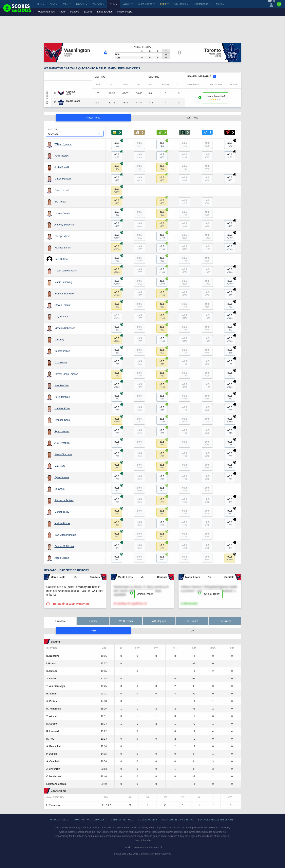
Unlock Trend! (145, 594)
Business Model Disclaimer (217, 820)
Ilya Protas (60, 202)
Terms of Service (121, 820)
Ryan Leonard (62, 432)
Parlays (75, 12)
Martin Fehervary (63, 282)
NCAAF (82, 4)
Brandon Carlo (62, 420)
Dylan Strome (62, 477)
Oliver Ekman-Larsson (66, 374)
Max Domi (60, 466)
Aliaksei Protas (62, 523)
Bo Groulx (60, 489)
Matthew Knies (62, 409)
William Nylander (63, 144)
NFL (41, 4)
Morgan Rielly (62, 512)
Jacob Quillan (62, 558)
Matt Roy (59, 340)
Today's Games (46, 12)
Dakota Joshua (62, 351)
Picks (62, 12)
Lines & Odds (105, 12)
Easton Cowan (62, 213)
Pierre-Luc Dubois (64, 500)
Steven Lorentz (62, 305)
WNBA (128, 4)
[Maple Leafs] (73, 101)
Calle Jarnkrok (62, 397)
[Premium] (279, 6)
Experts (88, 12)
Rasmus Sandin (63, 248)
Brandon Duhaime (64, 294)
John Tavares (61, 156)
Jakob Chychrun (63, 455)
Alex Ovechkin (62, 443)
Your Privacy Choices (90, 820)
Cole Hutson (61, 259)
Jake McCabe (62, 386)
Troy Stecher (61, 317)
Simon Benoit (61, 190)
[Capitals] (71, 92)
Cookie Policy (148, 820)
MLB (67, 4)
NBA (54, 4)
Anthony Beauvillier (65, 225)
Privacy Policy (60, 820)
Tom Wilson (61, 363)
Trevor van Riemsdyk (66, 271)
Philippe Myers (62, 236)
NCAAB (98, 4)
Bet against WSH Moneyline (71, 604)
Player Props (125, 12)
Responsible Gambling (178, 820)
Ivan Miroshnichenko (65, 535)
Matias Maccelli (63, 179)
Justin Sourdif (62, 167)
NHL (113, 4)
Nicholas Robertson (65, 328)
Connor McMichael (64, 546)
